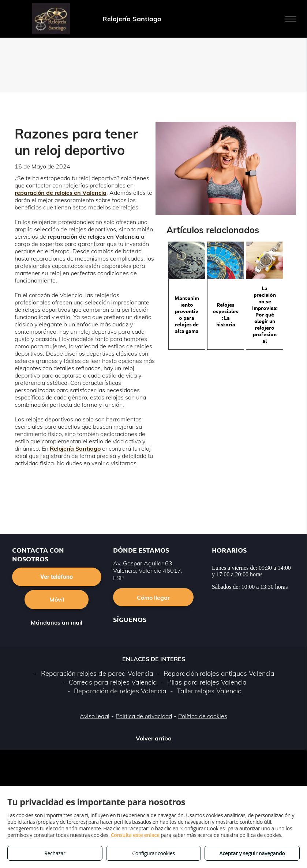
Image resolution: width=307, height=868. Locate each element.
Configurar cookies (153, 853)
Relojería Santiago (75, 448)
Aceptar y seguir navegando (252, 853)
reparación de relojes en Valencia (61, 193)
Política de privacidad (144, 716)
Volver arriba (154, 738)
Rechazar (55, 853)
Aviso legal (95, 716)
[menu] (291, 19)
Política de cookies (203, 716)
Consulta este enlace (135, 835)
